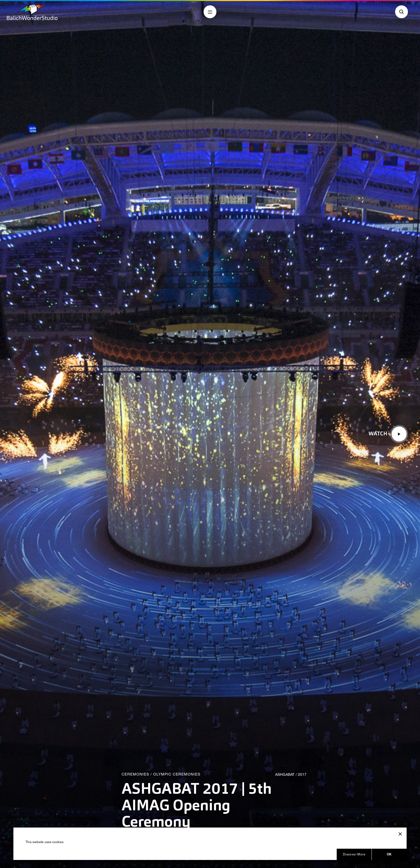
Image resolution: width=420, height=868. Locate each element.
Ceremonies (135, 774)
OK (389, 854)
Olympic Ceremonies (177, 774)
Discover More (354, 854)
